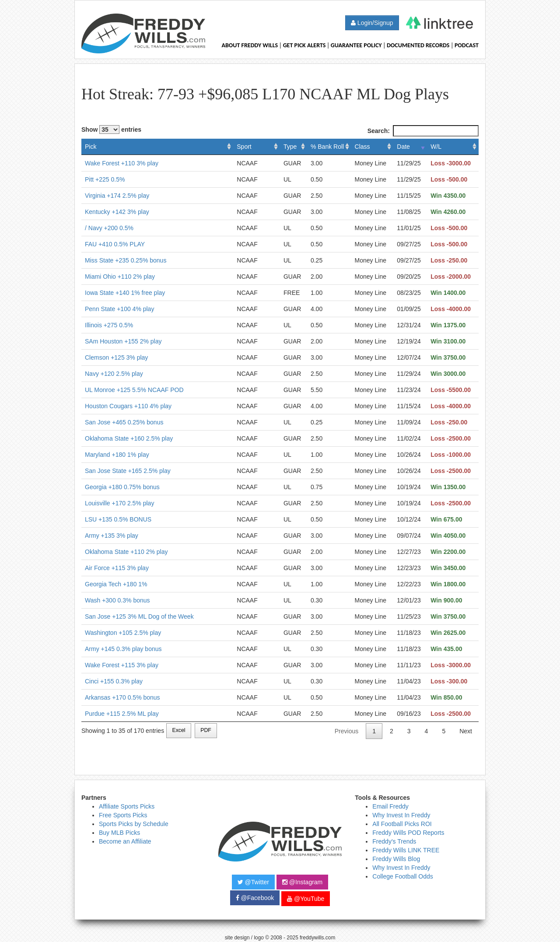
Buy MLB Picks (119, 833)
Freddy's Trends (394, 841)
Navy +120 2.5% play (114, 374)
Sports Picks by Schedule (134, 824)
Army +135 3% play (112, 536)
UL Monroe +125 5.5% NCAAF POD (134, 390)
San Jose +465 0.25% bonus (124, 422)
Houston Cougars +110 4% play (128, 406)
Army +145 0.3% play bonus (123, 649)
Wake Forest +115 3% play (122, 665)
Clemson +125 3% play (116, 357)
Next (466, 731)
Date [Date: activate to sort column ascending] (403, 147)
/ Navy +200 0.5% (109, 228)
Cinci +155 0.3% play (114, 681)
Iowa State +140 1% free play (125, 293)
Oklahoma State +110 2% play (126, 552)
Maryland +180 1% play (117, 455)
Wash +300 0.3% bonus (117, 600)
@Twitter (253, 882)
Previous (346, 731)
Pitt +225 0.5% (105, 179)
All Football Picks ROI (402, 824)
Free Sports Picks (123, 815)
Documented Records (418, 45)
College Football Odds (403, 876)
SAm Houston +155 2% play (123, 341)
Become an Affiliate (125, 841)
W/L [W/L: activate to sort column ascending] (436, 147)
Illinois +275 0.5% (109, 325)
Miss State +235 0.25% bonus (126, 260)
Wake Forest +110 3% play (122, 163)
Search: (423, 131)
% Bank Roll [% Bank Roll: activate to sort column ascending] (327, 147)
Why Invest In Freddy (401, 815)
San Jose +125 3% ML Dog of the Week (139, 616)
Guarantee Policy (356, 45)
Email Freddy (390, 806)
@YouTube (306, 899)
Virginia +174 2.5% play (117, 196)
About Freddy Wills (250, 45)
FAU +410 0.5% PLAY (115, 244)
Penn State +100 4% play (119, 309)
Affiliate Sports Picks (127, 806)
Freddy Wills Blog (396, 859)
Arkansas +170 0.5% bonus (122, 697)
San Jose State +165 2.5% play (128, 471)
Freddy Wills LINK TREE (406, 850)
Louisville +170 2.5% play (119, 503)
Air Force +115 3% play (117, 568)
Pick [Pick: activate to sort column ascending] (91, 147)
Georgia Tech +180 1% (116, 584)
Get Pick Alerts (304, 45)
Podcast (467, 45)
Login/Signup (372, 23)
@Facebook (255, 898)
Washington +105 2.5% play (123, 633)
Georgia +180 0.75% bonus (122, 487)
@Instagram (302, 882)
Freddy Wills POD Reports (408, 833)
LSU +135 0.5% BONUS (118, 519)
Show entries (111, 130)
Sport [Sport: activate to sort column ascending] (244, 147)
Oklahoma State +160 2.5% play (129, 438)
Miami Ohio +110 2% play (120, 277)
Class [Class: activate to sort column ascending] (362, 147)
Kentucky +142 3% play (117, 212)
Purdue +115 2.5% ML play (122, 714)
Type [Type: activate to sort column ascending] (290, 147)
